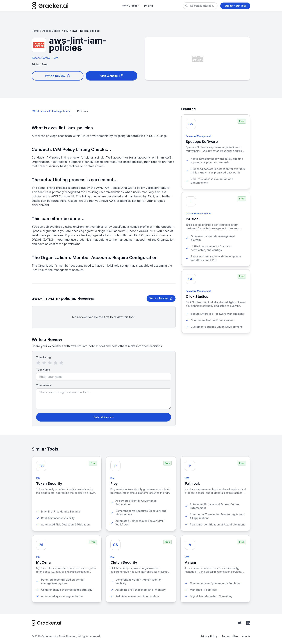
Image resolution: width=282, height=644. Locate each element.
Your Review (44, 385)
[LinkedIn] (248, 623)
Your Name (43, 370)
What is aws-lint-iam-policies (51, 111)
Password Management (198, 136)
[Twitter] (240, 623)
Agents (246, 636)
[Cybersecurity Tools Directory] (62, 6)
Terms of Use (230, 636)
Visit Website (112, 76)
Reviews (82, 111)
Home (35, 31)
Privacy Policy (209, 636)
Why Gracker (130, 6)
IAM (66, 31)
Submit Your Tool (235, 6)
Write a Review (58, 76)
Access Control (51, 31)
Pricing (149, 6)
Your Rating (43, 357)
